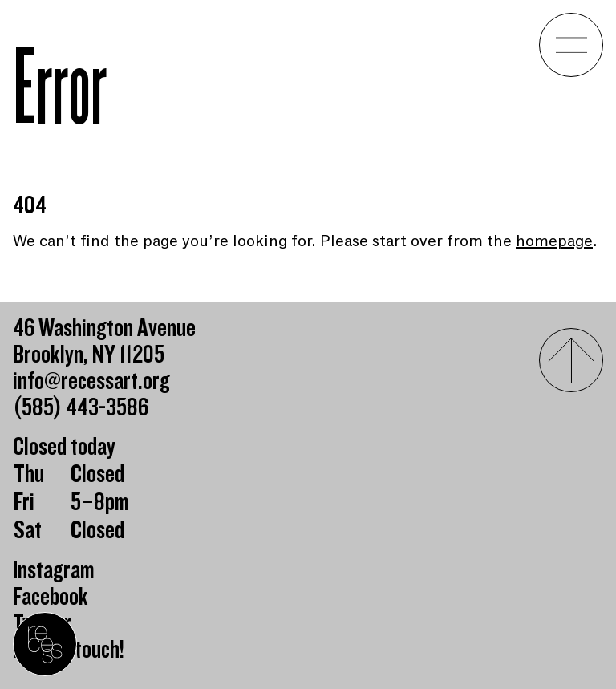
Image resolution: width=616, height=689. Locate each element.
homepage (554, 241)
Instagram (54, 571)
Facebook (51, 597)
